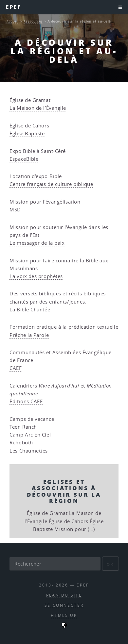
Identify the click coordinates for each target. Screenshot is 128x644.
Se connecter (64, 605)
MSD (15, 210)
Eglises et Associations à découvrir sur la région (64, 491)
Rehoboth (21, 443)
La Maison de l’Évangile (38, 108)
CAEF (16, 368)
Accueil (13, 21)
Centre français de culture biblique (51, 184)
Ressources (33, 21)
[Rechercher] (55, 564)
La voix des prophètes (36, 276)
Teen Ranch (23, 427)
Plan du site (64, 595)
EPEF (13, 7)
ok (110, 564)
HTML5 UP (64, 615)
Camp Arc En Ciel (30, 435)
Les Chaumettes (29, 451)
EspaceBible (24, 159)
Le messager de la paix (37, 243)
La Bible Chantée (30, 310)
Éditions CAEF (26, 401)
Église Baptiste (27, 133)
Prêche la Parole (29, 335)
